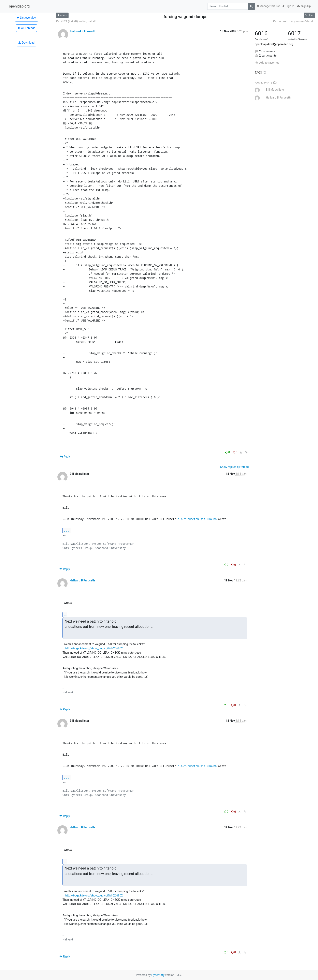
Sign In (288, 6)
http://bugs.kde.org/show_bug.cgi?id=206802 (94, 648)
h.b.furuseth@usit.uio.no (197, 519)
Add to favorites (267, 63)
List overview (27, 18)
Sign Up (304, 6)
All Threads (26, 28)
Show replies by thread (235, 467)
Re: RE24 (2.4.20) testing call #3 (76, 21)
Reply (65, 457)
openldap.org (19, 6)
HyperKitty (158, 975)
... (67, 530)
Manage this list (268, 6)
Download (26, 43)
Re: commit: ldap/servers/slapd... (294, 21)
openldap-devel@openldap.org (274, 44)
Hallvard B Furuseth (83, 31)
